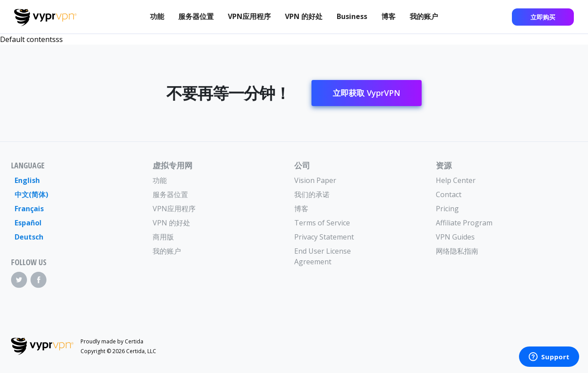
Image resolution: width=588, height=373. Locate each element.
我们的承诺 (312, 194)
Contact (449, 194)
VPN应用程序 (249, 16)
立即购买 (543, 17)
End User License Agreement (323, 256)
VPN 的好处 (304, 16)
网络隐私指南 (457, 251)
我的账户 (424, 16)
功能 (157, 16)
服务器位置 (196, 16)
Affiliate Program (464, 223)
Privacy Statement (324, 237)
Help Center (456, 180)
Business (352, 16)
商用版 (163, 237)
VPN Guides (455, 237)
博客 (388, 16)
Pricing (447, 209)
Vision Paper (315, 180)
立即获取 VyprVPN (367, 93)
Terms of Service (322, 223)
